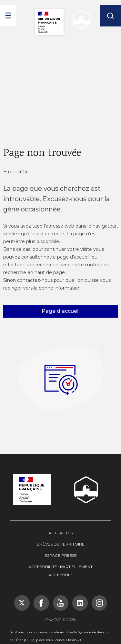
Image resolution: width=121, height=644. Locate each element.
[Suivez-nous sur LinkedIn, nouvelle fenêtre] (80, 603)
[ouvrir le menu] (8, 15)
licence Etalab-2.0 (68, 640)
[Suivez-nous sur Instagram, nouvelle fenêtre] (99, 603)
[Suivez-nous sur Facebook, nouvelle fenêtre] (41, 603)
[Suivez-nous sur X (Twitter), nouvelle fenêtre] (22, 603)
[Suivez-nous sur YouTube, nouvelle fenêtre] (61, 603)
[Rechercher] (110, 16)
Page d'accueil (61, 311)
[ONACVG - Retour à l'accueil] (80, 20)
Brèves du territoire (61, 544)
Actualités (60, 533)
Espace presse (61, 555)
